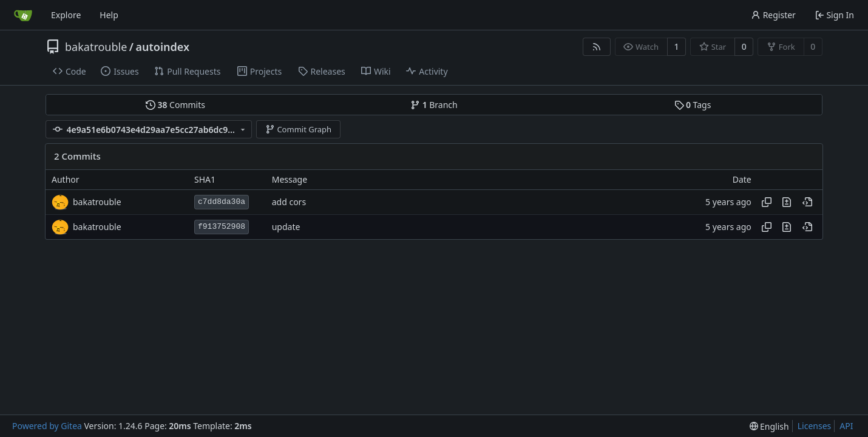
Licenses (815, 426)
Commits (175, 105)
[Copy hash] (767, 202)
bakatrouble (96, 47)
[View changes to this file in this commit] (787, 202)
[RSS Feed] (597, 47)
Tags (693, 105)
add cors (289, 202)
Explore (66, 15)
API (846, 426)
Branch (434, 105)
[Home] (23, 15)
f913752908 (222, 227)
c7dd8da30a (222, 202)
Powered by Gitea (47, 426)
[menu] (769, 426)
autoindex (163, 47)
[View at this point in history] (807, 202)
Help (109, 15)
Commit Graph (298, 129)
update (286, 227)
